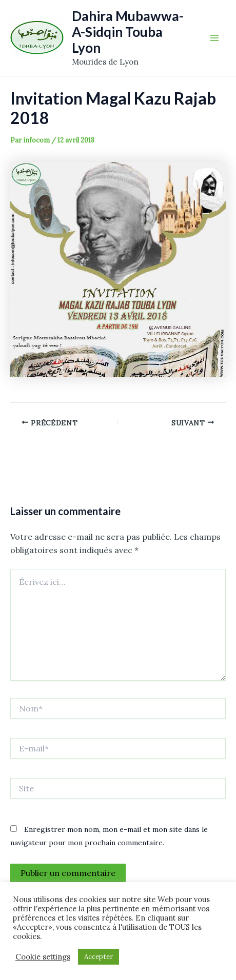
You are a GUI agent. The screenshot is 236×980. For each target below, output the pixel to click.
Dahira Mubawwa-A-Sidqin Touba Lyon (128, 32)
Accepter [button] (99, 957)
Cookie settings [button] (43, 957)
